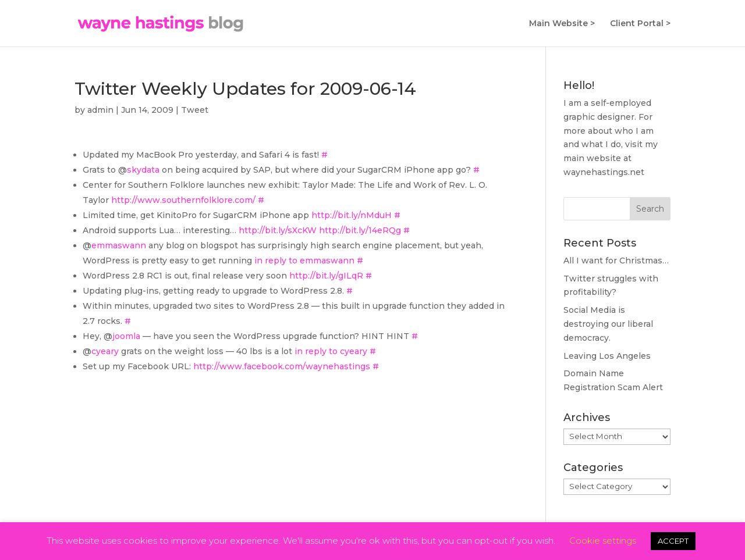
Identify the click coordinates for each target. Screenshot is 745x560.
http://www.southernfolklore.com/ (183, 200)
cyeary (105, 351)
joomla (126, 336)
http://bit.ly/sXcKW (278, 230)
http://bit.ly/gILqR (326, 276)
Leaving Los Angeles (607, 356)
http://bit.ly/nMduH (352, 215)
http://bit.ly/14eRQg (360, 230)
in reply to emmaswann (304, 261)
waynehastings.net (604, 172)
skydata (143, 170)
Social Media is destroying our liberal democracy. (608, 324)
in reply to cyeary (331, 351)
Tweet (195, 110)
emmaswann (119, 245)
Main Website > (562, 24)
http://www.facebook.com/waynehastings (282, 366)
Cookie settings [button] (603, 541)
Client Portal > (640, 24)
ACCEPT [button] (673, 541)
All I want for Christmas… (616, 261)
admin (100, 110)
